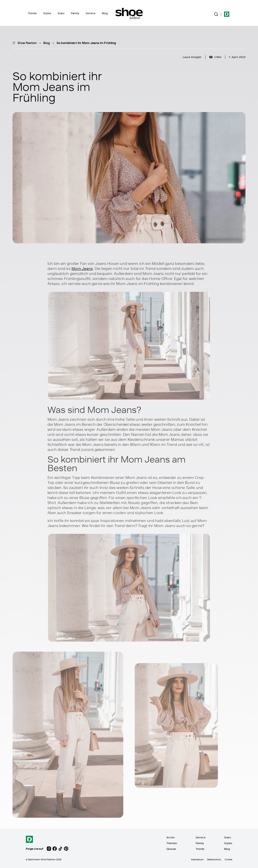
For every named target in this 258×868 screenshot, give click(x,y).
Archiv (171, 837)
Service (91, 13)
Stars (61, 13)
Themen (172, 843)
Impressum (197, 859)
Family (75, 13)
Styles (47, 13)
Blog (105, 13)
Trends (32, 13)
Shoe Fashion (27, 43)
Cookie (228, 859)
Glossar (171, 849)
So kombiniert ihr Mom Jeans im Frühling (86, 43)
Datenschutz (214, 859)
